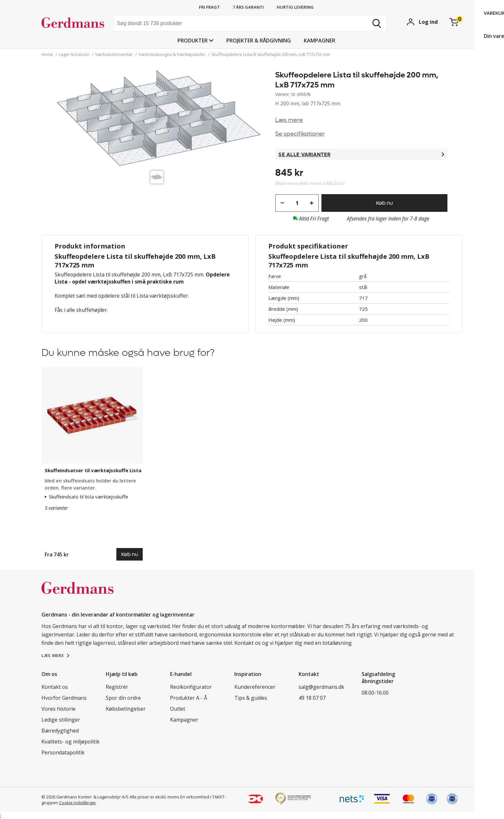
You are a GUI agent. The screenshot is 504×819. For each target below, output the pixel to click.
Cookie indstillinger (78, 803)
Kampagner (319, 40)
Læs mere (289, 120)
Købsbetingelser (126, 709)
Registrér (117, 687)
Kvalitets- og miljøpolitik (71, 742)
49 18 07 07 (312, 698)
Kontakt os (55, 687)
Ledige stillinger (61, 720)
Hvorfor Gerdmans (64, 698)
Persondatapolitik (63, 752)
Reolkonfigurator (191, 687)
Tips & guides (251, 698)
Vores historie (59, 709)
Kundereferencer (255, 687)
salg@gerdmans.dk (321, 687)
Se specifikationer (300, 134)
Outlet (178, 709)
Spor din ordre (123, 698)
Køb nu (384, 203)
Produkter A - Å (189, 698)
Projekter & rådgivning (259, 40)
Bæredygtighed (60, 731)
